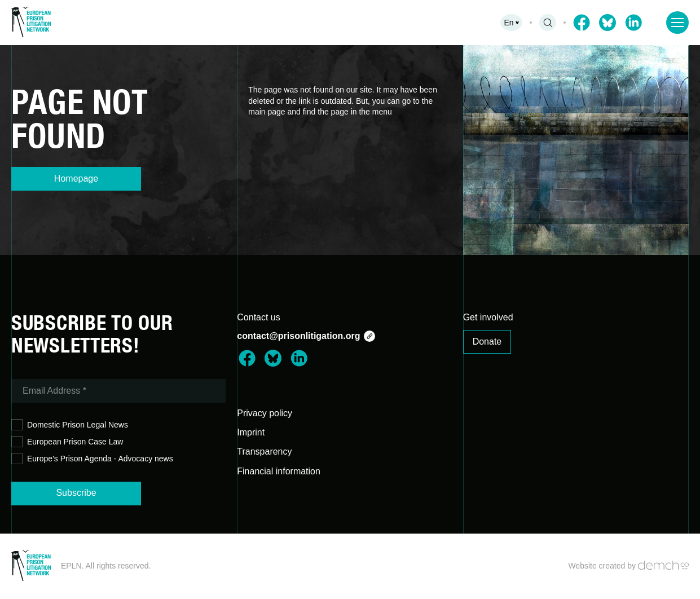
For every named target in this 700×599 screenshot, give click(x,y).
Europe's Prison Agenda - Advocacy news (92, 459)
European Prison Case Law (67, 442)
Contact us (258, 317)
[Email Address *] (118, 391)
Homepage (76, 179)
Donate (487, 342)
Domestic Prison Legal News (70, 425)
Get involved (488, 317)
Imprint (251, 432)
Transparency (264, 452)
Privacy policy (265, 413)
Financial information (279, 471)
